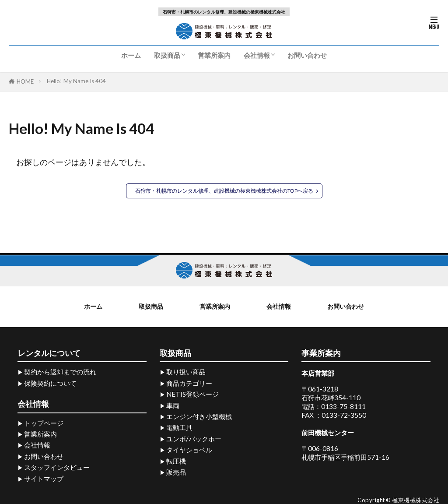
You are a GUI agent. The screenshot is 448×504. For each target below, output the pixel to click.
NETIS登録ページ (192, 393)
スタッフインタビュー (57, 466)
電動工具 (179, 426)
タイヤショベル (189, 449)
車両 (173, 404)
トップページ (44, 422)
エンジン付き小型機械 (199, 416)
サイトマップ (44, 477)
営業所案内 (214, 55)
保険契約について (50, 382)
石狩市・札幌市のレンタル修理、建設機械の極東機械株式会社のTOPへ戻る (224, 191)
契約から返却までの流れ (60, 371)
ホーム (131, 55)
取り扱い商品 (186, 371)
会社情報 (257, 55)
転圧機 (176, 460)
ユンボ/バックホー (194, 437)
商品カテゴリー (189, 382)
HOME (25, 81)
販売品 (176, 471)
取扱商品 (167, 55)
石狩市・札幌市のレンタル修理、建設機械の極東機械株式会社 (224, 12)
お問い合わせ (307, 55)
